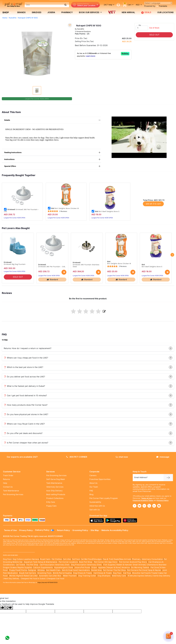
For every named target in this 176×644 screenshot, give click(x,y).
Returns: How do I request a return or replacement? (88, 348)
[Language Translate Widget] (158, 3)
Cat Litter (67, 559)
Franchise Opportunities (100, 479)
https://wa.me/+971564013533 (47, 582)
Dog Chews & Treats (82, 573)
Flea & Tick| (108, 559)
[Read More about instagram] (144, 506)
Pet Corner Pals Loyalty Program (104, 498)
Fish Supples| (109, 565)
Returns (6, 479)
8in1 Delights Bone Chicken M (63, 208)
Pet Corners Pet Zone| (137, 570)
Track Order (8, 475)
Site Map (95, 530)
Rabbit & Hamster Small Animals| (132, 565)
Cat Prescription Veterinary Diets (55, 565)
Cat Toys (127, 573)
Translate (162, 6)
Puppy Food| (15, 570)
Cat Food (76, 559)
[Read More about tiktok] (159, 506)
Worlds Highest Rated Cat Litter (23, 576)
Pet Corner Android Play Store (133, 562)
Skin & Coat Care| (70, 570)
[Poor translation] (9, 608)
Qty (140, 25)
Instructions (53, 159)
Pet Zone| (155, 568)
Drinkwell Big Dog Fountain (15, 264)
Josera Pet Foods (82, 568)
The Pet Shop (32, 565)
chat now (122, 457)
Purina (24, 570)
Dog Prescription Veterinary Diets (87, 565)
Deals (116, 559)
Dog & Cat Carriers (27, 573)
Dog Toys (117, 573)
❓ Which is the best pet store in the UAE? (88, 367)
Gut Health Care (53, 570)
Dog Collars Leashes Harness (26, 559)
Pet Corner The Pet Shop (114, 570)
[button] (139, 137)
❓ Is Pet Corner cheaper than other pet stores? (88, 443)
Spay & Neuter (155, 570)
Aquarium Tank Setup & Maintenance (41, 562)
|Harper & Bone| (114, 568)
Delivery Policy (45, 530)
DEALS (146, 13)
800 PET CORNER (77, 457)
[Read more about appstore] (97, 520)
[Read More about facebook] (135, 506)
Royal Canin (45, 559)
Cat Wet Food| (87, 559)
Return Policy (63, 530)
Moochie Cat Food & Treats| (145, 573)
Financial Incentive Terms (143, 500)
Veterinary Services (55, 487)
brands (21, 12)
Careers (93, 475)
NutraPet (13, 18)
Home (5, 18)
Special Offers (53, 166)
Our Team (94, 487)
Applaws (102, 568)
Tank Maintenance (11, 491)
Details (53, 120)
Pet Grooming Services (13, 494)
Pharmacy (67, 12)
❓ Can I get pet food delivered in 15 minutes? (88, 396)
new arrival (128, 12)
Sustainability (95, 502)
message (163, 457)
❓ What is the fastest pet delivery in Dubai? (88, 386)
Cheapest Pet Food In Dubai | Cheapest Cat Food (43, 579)
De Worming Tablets (140, 568)
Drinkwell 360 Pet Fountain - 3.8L (21, 210)
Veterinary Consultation (152, 559)
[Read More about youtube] (139, 506)
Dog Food (7, 559)
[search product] (65, 5)
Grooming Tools (45, 573)
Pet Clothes (57, 559)
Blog (91, 494)
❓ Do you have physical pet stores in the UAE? (88, 414)
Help (5, 483)
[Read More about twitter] (149, 506)
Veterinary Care (119, 576)
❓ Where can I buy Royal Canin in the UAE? (88, 424)
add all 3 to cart (153, 204)
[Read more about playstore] (114, 520)
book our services (90, 12)
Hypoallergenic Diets (64, 568)
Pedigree (32, 570)
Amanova (126, 568)
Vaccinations (84, 570)
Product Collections (55, 498)
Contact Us (8, 487)
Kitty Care (51, 502)
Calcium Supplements (43, 568)
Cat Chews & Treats (103, 573)
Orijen (94, 568)
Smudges (37, 12)
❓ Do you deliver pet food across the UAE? (88, 377)
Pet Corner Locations (68, 562)
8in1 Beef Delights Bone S (105, 211)
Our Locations (165, 12)
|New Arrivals (125, 559)
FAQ (91, 491)
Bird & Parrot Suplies (62, 573)
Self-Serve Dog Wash (56, 479)
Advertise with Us (97, 506)
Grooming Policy (80, 530)
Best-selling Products (56, 494)
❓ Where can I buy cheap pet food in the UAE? (88, 358)
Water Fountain (70, 576)
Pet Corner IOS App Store (106, 562)
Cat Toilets (20, 565)
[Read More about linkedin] (154, 506)
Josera (51, 12)
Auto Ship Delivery (54, 491)
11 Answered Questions (83, 31)
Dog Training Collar (87, 576)
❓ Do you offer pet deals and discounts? (88, 433)
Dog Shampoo (104, 576)
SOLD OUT (154, 35)
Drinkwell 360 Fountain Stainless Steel (86, 266)
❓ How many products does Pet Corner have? (88, 405)
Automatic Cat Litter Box (50, 576)
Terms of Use (146, 498)
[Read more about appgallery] (131, 520)
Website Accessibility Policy (115, 530)
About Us (93, 483)
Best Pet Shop (86, 562)
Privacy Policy (163, 500)
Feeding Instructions (53, 153)
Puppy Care (51, 506)
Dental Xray (97, 570)
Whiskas (41, 570)
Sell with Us (95, 510)
